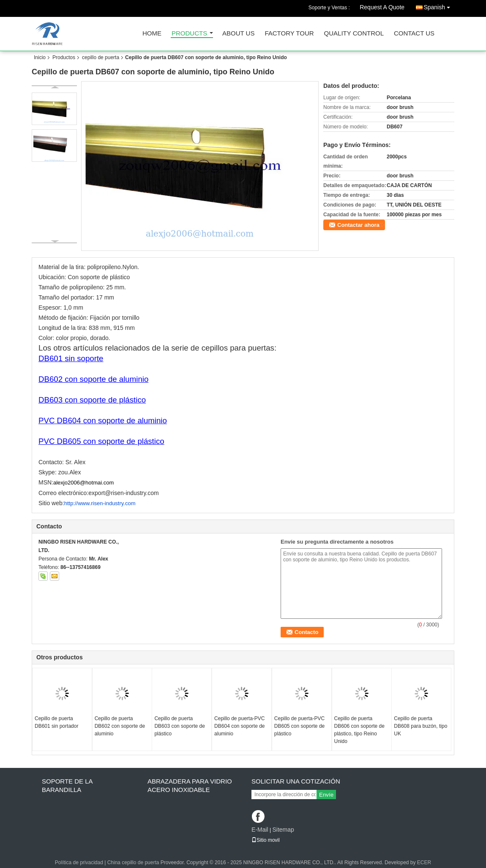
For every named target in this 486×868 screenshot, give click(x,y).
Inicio (40, 57)
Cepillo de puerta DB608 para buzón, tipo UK (420, 726)
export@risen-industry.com (123, 493)
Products (189, 34)
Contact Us (414, 34)
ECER (424, 863)
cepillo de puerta (101, 57)
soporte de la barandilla (67, 785)
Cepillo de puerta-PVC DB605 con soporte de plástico (299, 726)
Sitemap (283, 830)
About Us (238, 34)
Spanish (439, 6)
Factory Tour (289, 34)
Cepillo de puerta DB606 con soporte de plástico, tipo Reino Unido (359, 730)
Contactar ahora (358, 225)
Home (152, 34)
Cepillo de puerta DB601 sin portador (56, 722)
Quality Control (354, 34)
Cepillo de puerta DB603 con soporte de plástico (179, 726)
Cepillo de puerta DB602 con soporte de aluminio (120, 726)
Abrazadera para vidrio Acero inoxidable (190, 785)
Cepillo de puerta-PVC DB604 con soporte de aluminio (239, 726)
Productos (64, 57)
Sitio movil (266, 840)
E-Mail (260, 830)
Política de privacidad (79, 863)
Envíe (326, 795)
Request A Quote (382, 7)
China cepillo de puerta (133, 863)
